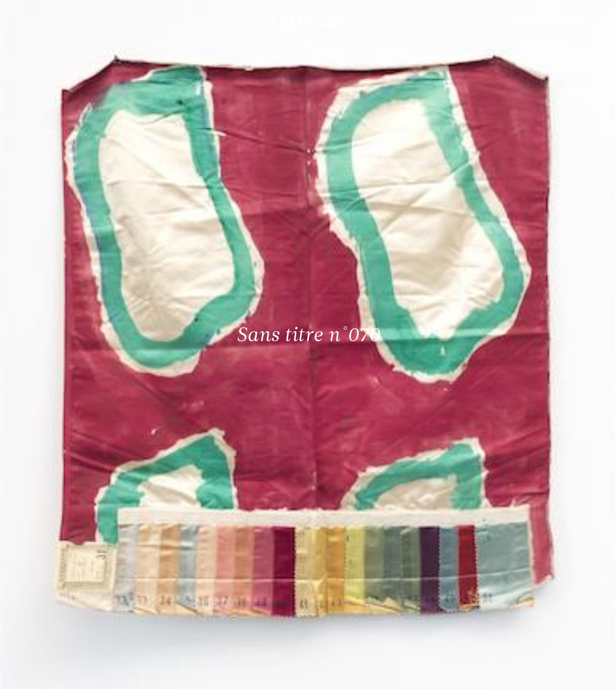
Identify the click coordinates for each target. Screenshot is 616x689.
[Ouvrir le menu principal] (593, 17)
